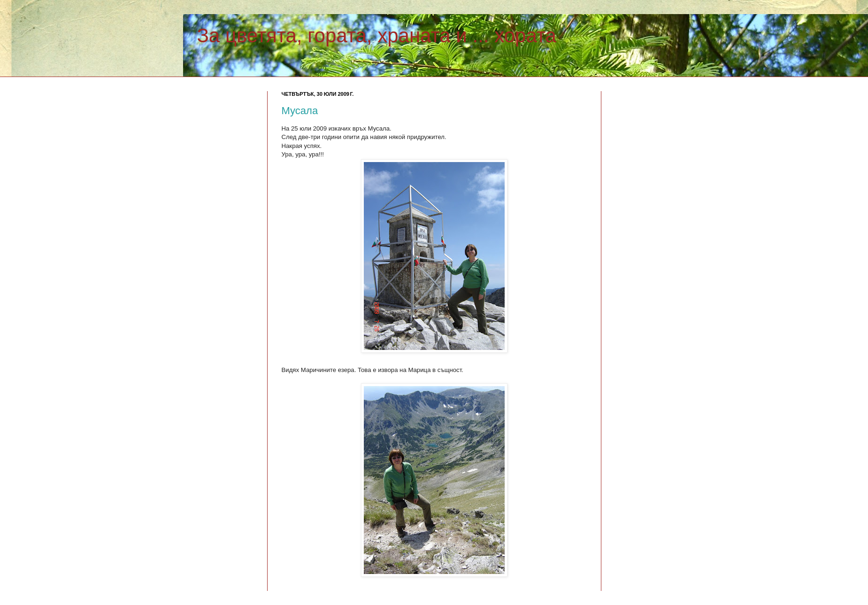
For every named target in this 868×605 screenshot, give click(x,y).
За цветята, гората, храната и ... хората (377, 35)
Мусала (300, 111)
